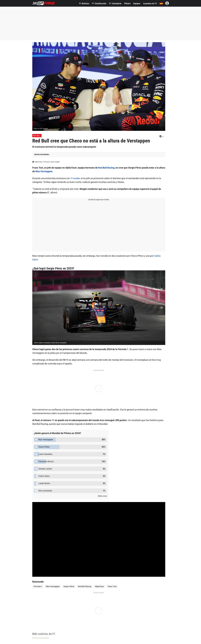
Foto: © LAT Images (41, 129)
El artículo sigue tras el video (99, 200)
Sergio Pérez (69, 586)
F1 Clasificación (99, 4)
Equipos (137, 4)
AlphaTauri (99, 586)
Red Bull (37, 136)
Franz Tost (112, 586)
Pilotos (127, 4)
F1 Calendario (115, 4)
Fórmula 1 (38, 586)
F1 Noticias (84, 4)
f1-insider (75, 178)
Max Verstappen (44, 171)
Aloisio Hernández (42, 154)
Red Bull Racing (106, 168)
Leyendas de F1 (150, 4)
